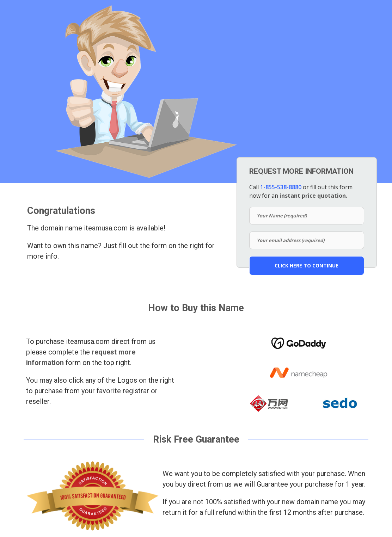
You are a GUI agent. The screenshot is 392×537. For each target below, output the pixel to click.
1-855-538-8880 (281, 187)
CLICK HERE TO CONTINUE (307, 266)
